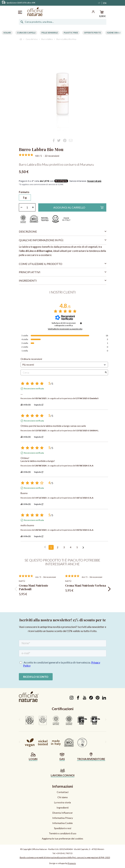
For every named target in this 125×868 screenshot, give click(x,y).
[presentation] (16, 589)
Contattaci (63, 792)
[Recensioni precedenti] (45, 547)
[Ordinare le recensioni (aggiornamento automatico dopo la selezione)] (64, 365)
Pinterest (98, 698)
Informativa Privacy (63, 818)
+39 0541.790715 (64, 853)
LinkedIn (104, 698)
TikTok (91, 698)
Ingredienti (63, 808)
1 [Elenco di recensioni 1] (51, 547)
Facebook (78, 698)
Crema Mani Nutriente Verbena (86, 585)
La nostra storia (62, 802)
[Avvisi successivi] (83, 548)
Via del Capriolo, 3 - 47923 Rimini (89, 849)
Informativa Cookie (62, 823)
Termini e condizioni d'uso (63, 833)
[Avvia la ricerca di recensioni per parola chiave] (106, 373)
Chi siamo (63, 797)
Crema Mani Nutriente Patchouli (34, 587)
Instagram (72, 698)
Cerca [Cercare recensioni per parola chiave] (63, 373)
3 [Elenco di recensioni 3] (64, 547)
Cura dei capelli (26, 33)
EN (105, 3)
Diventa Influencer (63, 813)
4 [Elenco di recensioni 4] (71, 547)
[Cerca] (63, 22)
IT (99, 3)
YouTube (85, 698)
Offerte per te (92, 33)
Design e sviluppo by (63, 863)
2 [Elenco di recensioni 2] (58, 547)
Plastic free (71, 33)
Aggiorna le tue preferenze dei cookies (62, 838)
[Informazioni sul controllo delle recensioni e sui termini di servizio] (81, 323)
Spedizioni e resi (63, 828)
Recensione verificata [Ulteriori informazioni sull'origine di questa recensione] (34, 389)
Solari (7, 33)
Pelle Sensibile (50, 33)
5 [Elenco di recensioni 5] (77, 547)
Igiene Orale (114, 33)
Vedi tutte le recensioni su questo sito (65, 329)
